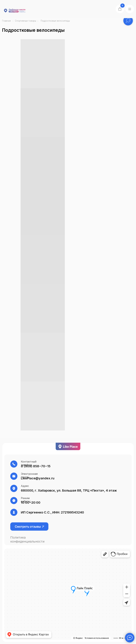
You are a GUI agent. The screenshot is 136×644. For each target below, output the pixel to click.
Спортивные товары (25, 21)
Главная (6, 21)
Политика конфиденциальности (27, 539)
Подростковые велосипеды (55, 21)
